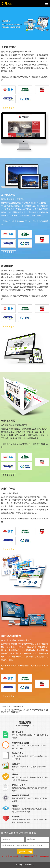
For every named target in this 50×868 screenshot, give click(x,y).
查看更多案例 (9, 108)
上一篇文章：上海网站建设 (12, 706)
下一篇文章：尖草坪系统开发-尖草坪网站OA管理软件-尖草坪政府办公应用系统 (25, 711)
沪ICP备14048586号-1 (25, 865)
